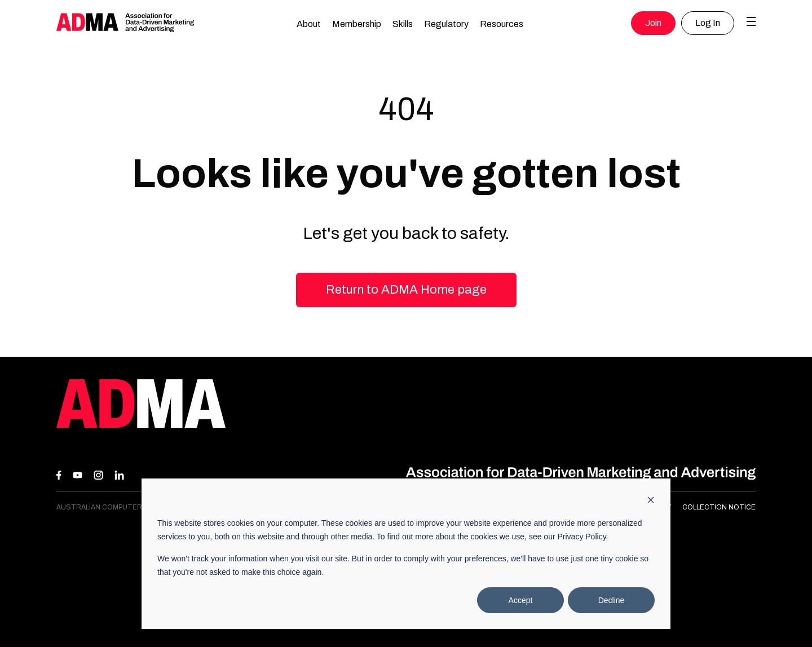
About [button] (309, 24)
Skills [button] (403, 24)
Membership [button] (357, 24)
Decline (612, 600)
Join (653, 23)
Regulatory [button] (446, 24)
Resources (502, 24)
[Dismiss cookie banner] (651, 501)
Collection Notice (719, 507)
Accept (521, 600)
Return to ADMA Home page (406, 290)
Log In (708, 23)
